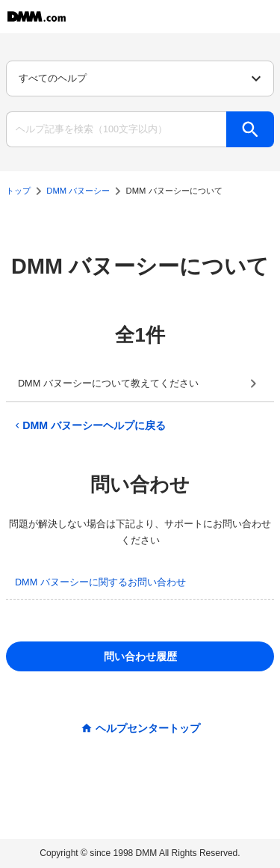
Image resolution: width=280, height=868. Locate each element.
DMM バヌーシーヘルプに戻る (89, 425)
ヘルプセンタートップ (148, 728)
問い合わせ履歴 (140, 656)
